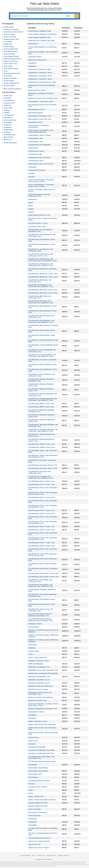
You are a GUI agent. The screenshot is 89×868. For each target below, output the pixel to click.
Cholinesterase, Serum (36, 161)
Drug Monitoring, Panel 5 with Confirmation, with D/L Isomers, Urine (43, 555)
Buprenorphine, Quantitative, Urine (40, 116)
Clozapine (32, 173)
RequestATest (8, 130)
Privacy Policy (51, 856)
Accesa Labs (8, 96)
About (34, 856)
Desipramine (32, 199)
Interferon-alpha (33, 651)
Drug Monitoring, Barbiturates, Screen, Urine (43, 274)
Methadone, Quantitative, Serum (39, 680)
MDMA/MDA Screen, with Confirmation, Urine (43, 670)
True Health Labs (9, 135)
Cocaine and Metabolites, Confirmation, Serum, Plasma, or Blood (41, 185)
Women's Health (9, 86)
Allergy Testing (9, 27)
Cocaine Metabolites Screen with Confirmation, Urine (39, 195)
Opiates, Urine (33, 741)
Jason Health (8, 108)
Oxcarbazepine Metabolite (37, 747)
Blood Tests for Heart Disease (14, 32)
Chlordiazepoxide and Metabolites (39, 145)
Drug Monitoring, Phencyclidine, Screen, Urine (43, 573)
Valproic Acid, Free (34, 844)
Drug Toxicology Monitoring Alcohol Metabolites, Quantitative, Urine (40, 615)
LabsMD (7, 113)
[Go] (76, 16)
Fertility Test (8, 44)
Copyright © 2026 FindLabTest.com (44, 859)
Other (6, 71)
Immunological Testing (11, 56)
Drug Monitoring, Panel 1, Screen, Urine (41, 481)
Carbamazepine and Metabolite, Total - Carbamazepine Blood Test (41, 131)
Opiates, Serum (33, 737)
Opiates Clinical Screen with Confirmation (42, 725)
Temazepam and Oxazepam (38, 812)
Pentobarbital (33, 765)
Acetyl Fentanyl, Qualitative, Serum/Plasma (43, 34)
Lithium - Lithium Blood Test (37, 658)
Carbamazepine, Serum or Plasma (40, 135)
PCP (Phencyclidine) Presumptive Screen (42, 761)
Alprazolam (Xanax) (35, 57)
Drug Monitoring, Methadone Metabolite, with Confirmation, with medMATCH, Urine (43, 430)
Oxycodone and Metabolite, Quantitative (41, 750)
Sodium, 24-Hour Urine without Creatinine (42, 800)
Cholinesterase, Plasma (36, 151)
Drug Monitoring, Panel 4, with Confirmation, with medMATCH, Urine (43, 539)
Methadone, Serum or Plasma (38, 689)
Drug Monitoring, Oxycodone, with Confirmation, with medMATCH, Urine (41, 477)
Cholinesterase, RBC (35, 154)
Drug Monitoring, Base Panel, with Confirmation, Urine (39, 297)
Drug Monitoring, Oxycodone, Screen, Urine (43, 465)
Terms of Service (63, 856)
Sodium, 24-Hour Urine (36, 797)
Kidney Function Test (11, 61)
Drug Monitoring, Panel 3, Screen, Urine (41, 510)
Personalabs (8, 122)
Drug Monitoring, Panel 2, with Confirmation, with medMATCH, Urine (43, 506)
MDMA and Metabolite (36, 664)
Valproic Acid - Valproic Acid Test (39, 841)
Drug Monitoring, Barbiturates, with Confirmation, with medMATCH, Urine (41, 286)
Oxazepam (32, 744)
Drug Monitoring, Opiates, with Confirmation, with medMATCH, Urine (43, 456)
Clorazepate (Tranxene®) (37, 170)
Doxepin (31, 209)
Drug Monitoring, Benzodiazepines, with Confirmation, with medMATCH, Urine (41, 321)
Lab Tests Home (25, 856)
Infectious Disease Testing (12, 59)
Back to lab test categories (12, 89)
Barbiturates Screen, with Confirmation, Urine (43, 98)
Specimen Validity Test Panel (38, 803)
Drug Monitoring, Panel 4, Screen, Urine (41, 526)
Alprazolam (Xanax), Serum (37, 60)
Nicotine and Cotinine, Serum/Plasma (41, 697)
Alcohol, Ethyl (33, 44)
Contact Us (41, 856)
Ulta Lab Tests (8, 137)
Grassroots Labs (9, 103)
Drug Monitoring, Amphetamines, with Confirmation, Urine (41, 250)
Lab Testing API (9, 115)
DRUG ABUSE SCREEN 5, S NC (39, 215)
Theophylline (32, 819)
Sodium (31, 790)
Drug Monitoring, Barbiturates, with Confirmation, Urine (40, 281)
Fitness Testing (9, 47)
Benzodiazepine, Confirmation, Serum (41, 101)
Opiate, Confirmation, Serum (38, 721)
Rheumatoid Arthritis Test (12, 73)
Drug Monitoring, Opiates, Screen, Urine (41, 444)
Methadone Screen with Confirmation (40, 686)
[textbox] (21, 16)
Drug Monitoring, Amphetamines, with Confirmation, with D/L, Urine (41, 255)
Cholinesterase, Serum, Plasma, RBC (41, 164)
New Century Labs (10, 120)
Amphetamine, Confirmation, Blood (40, 69)
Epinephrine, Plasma (35, 624)
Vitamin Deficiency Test (11, 83)
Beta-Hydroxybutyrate (35, 113)
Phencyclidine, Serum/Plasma (38, 768)
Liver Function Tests (10, 64)
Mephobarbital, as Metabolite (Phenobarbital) (43, 673)
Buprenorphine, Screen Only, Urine (40, 119)
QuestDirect (8, 127)
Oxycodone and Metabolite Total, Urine (41, 753)
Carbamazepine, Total (35, 138)
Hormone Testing (9, 54)
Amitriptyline (32, 66)
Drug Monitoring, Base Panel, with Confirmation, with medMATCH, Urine (41, 302)
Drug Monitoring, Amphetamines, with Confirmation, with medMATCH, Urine (41, 265)
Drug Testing (8, 42)
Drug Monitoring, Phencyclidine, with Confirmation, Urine (40, 581)
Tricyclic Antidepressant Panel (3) (39, 838)
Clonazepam (32, 167)
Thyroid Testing (9, 81)
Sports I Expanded (34, 809)
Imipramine (32, 648)
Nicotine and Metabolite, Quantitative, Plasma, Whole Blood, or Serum (43, 705)
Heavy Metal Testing (10, 51)
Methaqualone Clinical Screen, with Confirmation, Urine (40, 693)
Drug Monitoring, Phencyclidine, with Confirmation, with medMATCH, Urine (41, 586)
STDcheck (7, 132)
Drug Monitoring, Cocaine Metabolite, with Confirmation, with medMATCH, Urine (42, 356)
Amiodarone (32, 63)
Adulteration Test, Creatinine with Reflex (41, 41)
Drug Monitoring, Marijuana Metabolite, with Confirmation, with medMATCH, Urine (43, 400)
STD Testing (8, 76)
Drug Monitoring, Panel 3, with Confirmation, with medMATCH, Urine (43, 522)
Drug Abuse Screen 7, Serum (38, 223)
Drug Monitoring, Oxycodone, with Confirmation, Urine (39, 472)
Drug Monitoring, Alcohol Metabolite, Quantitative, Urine (40, 230)
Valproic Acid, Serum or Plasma (39, 848)
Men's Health (8, 66)
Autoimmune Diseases (11, 29)
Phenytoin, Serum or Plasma (38, 787)
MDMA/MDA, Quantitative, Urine (39, 667)
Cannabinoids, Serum (35, 122)
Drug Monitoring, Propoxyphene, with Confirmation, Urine (40, 610)
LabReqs (7, 110)
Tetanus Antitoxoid (34, 816)
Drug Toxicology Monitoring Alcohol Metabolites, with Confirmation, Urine (40, 620)
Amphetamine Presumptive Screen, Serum (42, 82)
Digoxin (31, 203)
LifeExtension (8, 118)
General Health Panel (11, 49)
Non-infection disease (11, 69)
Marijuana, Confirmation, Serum (39, 661)
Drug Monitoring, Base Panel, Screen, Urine (43, 290)
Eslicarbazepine (33, 627)
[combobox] (44, 16)
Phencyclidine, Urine (35, 774)
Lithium (31, 654)
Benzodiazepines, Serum (37, 110)
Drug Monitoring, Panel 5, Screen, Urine (41, 543)
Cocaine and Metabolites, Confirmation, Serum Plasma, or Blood (41, 181)
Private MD (7, 125)
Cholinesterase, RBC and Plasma (39, 158)
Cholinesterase (33, 148)
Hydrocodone (33, 645)
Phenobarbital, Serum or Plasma (39, 781)
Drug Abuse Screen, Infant (37, 226)
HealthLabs (7, 105)
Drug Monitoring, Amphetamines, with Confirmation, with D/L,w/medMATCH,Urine (43, 260)
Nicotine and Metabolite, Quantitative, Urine (43, 709)
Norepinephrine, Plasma (36, 712)
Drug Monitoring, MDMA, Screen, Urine (41, 404)
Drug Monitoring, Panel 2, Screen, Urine (41, 497)
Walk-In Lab (8, 140)
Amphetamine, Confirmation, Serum (40, 73)
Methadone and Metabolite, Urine (39, 677)
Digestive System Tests (11, 39)
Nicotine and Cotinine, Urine (37, 701)
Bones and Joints (9, 34)
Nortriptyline (32, 715)
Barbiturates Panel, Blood (37, 90)
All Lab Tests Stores (10, 143)
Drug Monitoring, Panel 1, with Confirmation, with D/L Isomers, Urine (43, 493)
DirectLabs (7, 98)
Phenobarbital (33, 777)
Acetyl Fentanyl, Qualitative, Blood (40, 31)
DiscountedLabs (9, 100)
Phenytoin (32, 784)
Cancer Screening (10, 37)
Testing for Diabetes (10, 78)
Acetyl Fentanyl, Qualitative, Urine (39, 37)
